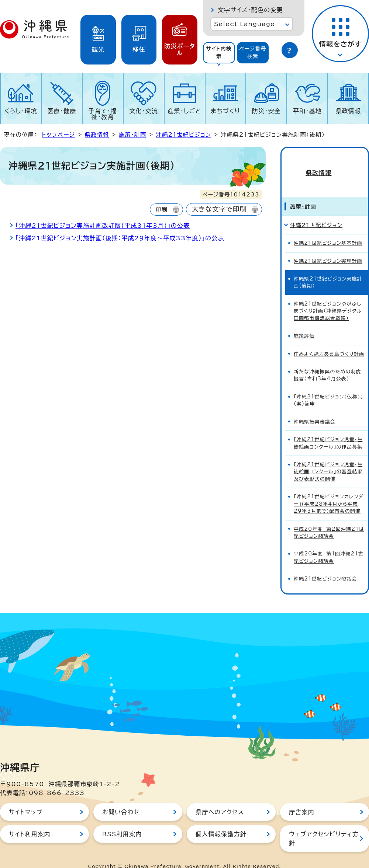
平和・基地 (307, 111)
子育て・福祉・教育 (103, 114)
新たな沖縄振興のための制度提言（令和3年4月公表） (327, 363)
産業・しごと (184, 111)
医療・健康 (62, 111)
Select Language (244, 24)
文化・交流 (144, 111)
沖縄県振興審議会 (315, 409)
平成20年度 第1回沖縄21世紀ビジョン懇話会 (329, 545)
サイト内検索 (219, 53)
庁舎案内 (302, 799)
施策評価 (304, 323)
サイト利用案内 (30, 822)
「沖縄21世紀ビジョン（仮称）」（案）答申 (328, 388)
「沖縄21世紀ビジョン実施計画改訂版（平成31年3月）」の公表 (103, 226)
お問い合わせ (121, 799)
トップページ (58, 135)
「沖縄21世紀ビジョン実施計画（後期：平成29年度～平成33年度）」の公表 (120, 238)
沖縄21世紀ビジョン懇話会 (325, 566)
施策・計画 (132, 135)
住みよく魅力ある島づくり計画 (329, 341)
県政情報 (348, 111)
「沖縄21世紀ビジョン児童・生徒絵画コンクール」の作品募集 (328, 430)
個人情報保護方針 (221, 822)
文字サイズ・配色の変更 (250, 10)
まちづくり (225, 111)
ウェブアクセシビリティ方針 (324, 826)
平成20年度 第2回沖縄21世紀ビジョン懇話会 (329, 520)
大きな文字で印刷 (219, 209)
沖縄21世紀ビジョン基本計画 (328, 231)
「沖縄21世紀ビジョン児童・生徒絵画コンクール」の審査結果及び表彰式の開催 (328, 459)
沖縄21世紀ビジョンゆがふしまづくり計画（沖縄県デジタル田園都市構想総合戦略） (328, 299)
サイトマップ (26, 799)
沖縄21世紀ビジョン (184, 135)
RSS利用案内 (122, 822)
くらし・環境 (21, 111)
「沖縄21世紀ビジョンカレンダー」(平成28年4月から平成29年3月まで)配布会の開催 (329, 491)
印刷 (161, 210)
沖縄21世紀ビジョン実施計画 (328, 249)
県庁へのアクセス (220, 799)
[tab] (219, 53)
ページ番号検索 (253, 53)
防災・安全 (266, 111)
